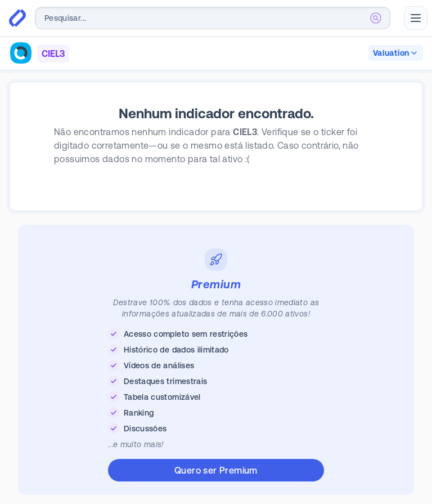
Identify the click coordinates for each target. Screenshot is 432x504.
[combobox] (213, 18)
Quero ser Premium (216, 470)
